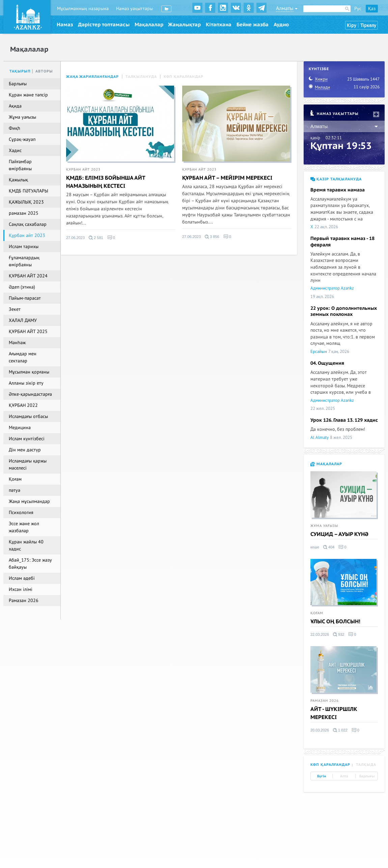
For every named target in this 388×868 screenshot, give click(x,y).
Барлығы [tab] (367, 776)
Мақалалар (149, 25)
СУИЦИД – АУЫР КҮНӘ (339, 534)
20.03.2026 (320, 730)
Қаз (372, 9)
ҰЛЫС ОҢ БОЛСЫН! (335, 622)
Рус (358, 9)
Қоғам (317, 613)
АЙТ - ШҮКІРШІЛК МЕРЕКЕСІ (334, 713)
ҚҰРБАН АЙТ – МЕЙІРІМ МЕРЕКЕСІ (227, 178)
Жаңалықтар (184, 25)
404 (329, 547)
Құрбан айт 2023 (83, 170)
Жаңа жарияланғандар (92, 77)
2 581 (96, 238)
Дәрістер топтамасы (104, 25)
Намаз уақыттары (134, 9)
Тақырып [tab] (20, 71)
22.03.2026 (320, 634)
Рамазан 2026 (325, 701)
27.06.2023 (75, 238)
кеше (315, 547)
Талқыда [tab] (366, 765)
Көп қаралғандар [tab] (330, 765)
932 (339, 634)
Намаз (65, 25)
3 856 (212, 237)
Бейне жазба (253, 25)
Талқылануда (141, 77)
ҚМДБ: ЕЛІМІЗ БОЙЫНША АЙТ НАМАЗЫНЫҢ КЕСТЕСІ (106, 182)
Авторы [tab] (44, 71)
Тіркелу (368, 25)
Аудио (281, 25)
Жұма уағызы (324, 526)
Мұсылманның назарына (83, 9)
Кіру (352, 25)
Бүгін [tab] (322, 776)
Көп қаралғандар (184, 77)
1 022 (340, 730)
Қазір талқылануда (336, 179)
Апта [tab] (344, 776)
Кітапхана (219, 25)
